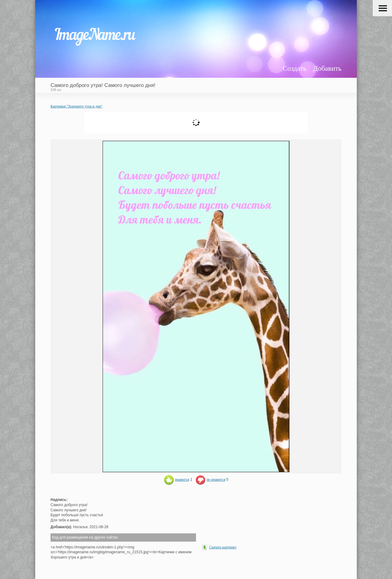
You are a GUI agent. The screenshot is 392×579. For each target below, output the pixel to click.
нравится (177, 479)
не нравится (210, 479)
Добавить (327, 68)
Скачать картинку (223, 547)
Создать (294, 68)
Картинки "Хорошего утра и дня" (76, 106)
